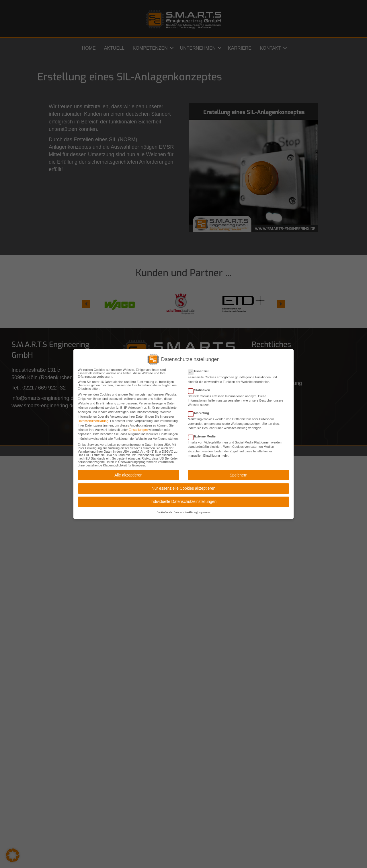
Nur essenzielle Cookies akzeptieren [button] (183, 487)
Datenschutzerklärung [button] (185, 511)
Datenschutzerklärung (93, 420)
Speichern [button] (239, 474)
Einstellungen (138, 428)
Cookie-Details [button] (164, 511)
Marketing (200, 412)
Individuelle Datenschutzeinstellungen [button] (183, 500)
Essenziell (200, 370)
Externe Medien (204, 435)
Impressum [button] (205, 511)
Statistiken (201, 389)
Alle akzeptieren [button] (128, 474)
